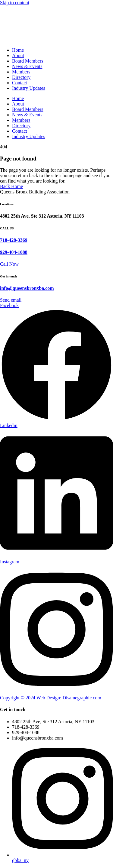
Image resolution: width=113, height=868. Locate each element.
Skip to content (15, 3)
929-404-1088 (14, 252)
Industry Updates (29, 88)
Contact (20, 83)
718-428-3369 (14, 240)
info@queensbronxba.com (27, 288)
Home (18, 50)
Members (21, 72)
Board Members (28, 61)
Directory (21, 77)
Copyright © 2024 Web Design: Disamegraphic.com (51, 698)
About (18, 55)
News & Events (27, 66)
